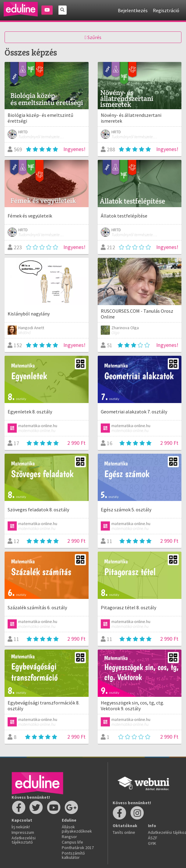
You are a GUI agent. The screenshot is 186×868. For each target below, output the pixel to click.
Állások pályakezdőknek (77, 829)
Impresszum (23, 832)
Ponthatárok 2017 (78, 848)
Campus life (72, 842)
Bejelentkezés (133, 10)
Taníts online (124, 832)
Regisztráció (166, 10)
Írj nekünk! (21, 827)
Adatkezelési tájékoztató (24, 840)
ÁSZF (153, 838)
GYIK (152, 843)
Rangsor (69, 837)
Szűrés (93, 37)
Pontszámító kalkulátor (73, 855)
